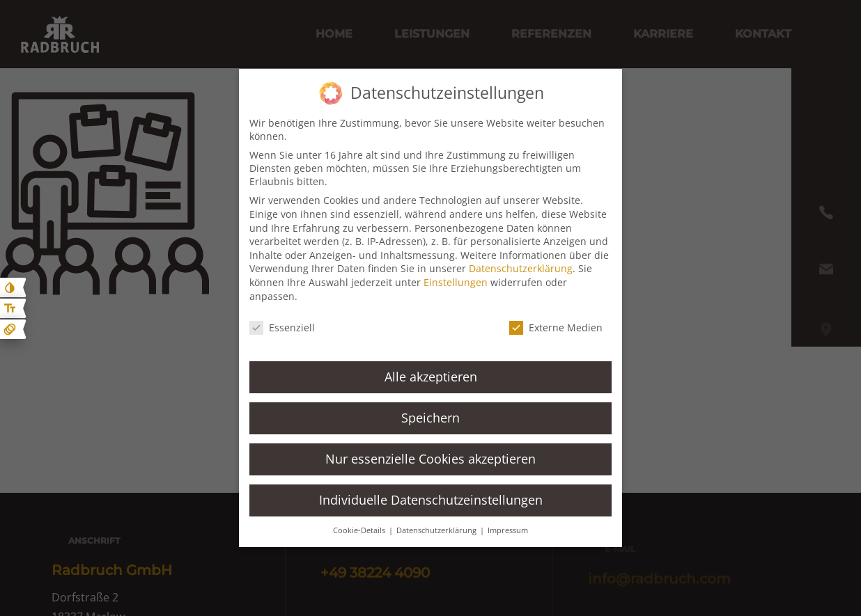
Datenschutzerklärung (521, 268)
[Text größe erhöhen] (10, 308)
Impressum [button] (508, 530)
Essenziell (282, 327)
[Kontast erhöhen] (10, 287)
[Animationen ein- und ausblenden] (10, 329)
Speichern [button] (430, 418)
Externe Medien (556, 327)
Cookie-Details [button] (360, 530)
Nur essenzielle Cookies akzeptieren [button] (430, 459)
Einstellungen (456, 282)
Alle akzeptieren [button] (431, 377)
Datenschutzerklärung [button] (437, 530)
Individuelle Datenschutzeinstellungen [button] (431, 500)
